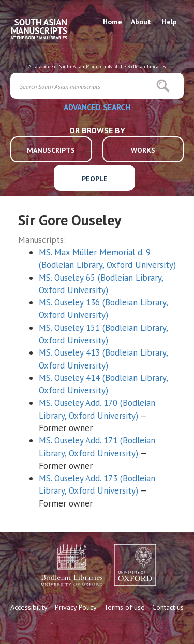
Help (169, 22)
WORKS (143, 150)
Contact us (168, 607)
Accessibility (29, 607)
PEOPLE (95, 179)
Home (113, 22)
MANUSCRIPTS (51, 150)
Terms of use (124, 607)
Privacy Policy (76, 607)
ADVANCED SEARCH (97, 107)
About (141, 22)
